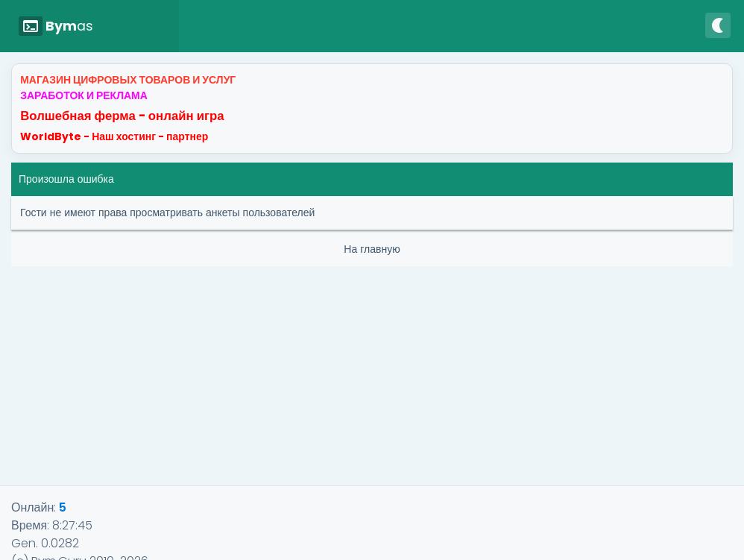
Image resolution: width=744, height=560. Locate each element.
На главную (372, 249)
